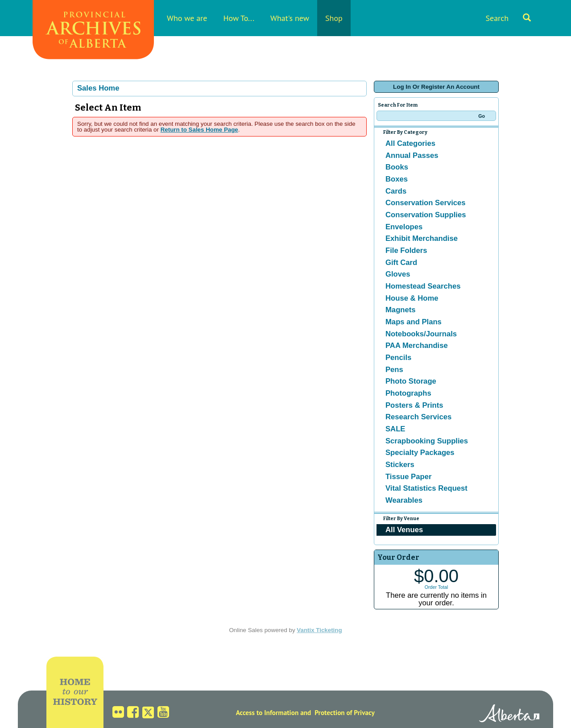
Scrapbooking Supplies (427, 441)
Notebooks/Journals (421, 334)
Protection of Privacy (345, 712)
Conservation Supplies (426, 215)
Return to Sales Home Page (199, 130)
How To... (239, 18)
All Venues (404, 530)
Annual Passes (412, 155)
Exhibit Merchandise (422, 238)
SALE (395, 429)
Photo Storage (411, 381)
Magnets (401, 310)
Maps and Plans (414, 322)
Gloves (398, 274)
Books (397, 167)
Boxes (397, 179)
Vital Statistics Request (426, 488)
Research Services (418, 417)
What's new (290, 18)
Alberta (509, 715)
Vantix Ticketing (319, 630)
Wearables (404, 500)
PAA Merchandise (417, 345)
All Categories (410, 143)
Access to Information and (274, 712)
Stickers (400, 465)
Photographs (408, 393)
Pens (394, 370)
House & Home (412, 298)
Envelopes (404, 227)
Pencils (398, 358)
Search (508, 18)
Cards (396, 191)
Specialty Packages (420, 453)
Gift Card (401, 263)
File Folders (406, 250)
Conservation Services (426, 203)
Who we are (187, 18)
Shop (334, 18)
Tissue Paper (408, 477)
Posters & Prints (414, 405)
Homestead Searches (423, 286)
